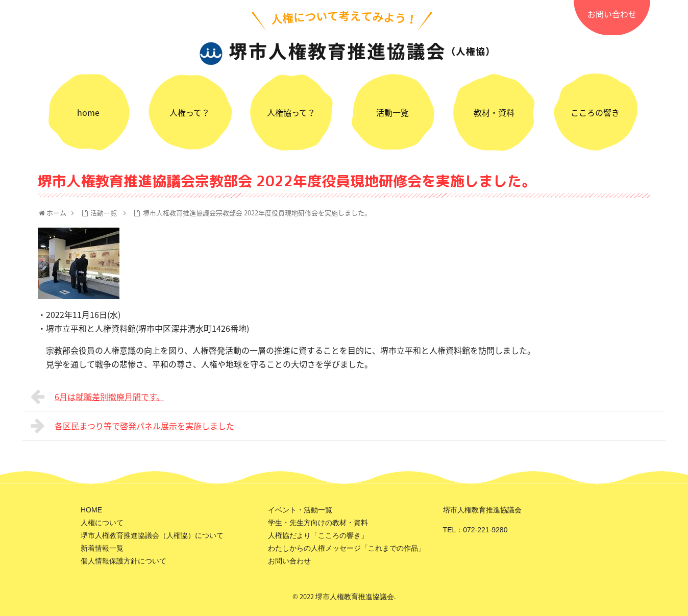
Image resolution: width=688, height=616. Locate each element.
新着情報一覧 (102, 548)
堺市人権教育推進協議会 (355, 597)
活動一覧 (392, 112)
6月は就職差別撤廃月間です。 (97, 397)
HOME (91, 510)
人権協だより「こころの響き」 (318, 535)
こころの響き (595, 112)
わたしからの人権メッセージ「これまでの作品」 (347, 548)
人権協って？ (291, 112)
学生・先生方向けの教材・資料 (318, 523)
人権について (102, 523)
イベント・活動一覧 (300, 510)
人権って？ (190, 112)
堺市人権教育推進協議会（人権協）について (152, 535)
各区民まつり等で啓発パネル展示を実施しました (132, 426)
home (88, 112)
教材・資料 (494, 112)
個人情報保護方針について (124, 561)
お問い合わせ (612, 14)
